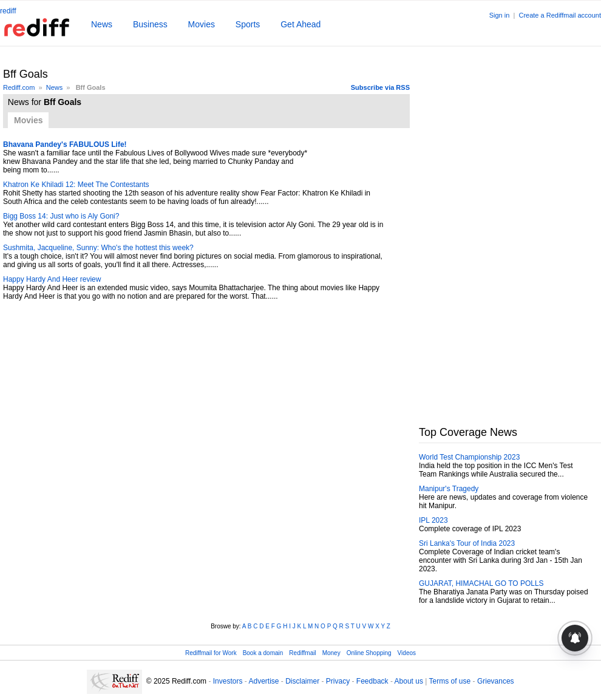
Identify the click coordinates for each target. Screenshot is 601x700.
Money (331, 653)
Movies (202, 24)
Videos (407, 653)
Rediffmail (302, 653)
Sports (248, 24)
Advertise (263, 681)
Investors (228, 681)
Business (150, 24)
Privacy (338, 681)
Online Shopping (369, 653)
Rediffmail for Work (211, 653)
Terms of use (450, 681)
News (102, 24)
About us (409, 681)
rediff (8, 11)
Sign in (500, 15)
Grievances (496, 681)
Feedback (372, 681)
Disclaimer (302, 681)
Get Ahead (300, 24)
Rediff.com (19, 87)
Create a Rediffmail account (560, 15)
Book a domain (263, 653)
